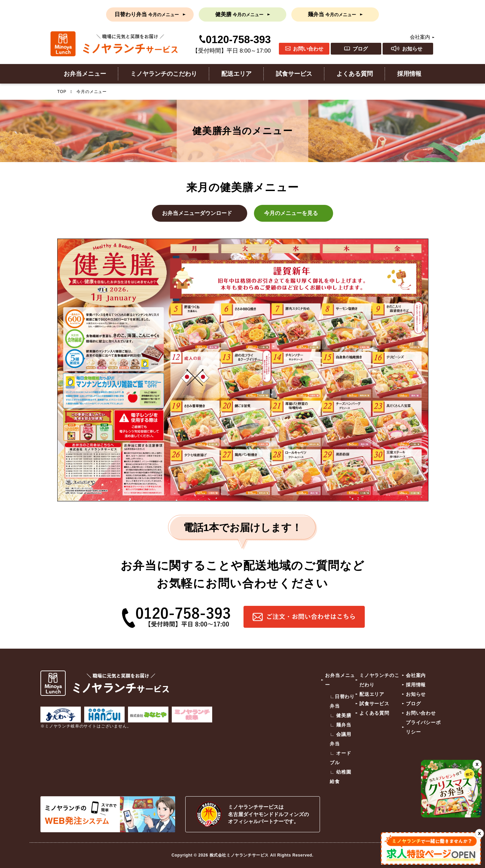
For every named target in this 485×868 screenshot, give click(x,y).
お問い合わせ (308, 49)
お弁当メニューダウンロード (197, 213)
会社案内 (420, 37)
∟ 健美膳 (341, 715)
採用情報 (409, 74)
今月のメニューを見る (291, 213)
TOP (62, 92)
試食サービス (294, 74)
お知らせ (412, 49)
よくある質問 (355, 74)
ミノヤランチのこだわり (164, 74)
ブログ (360, 49)
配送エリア (236, 74)
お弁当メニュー (85, 74)
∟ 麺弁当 (341, 725)
